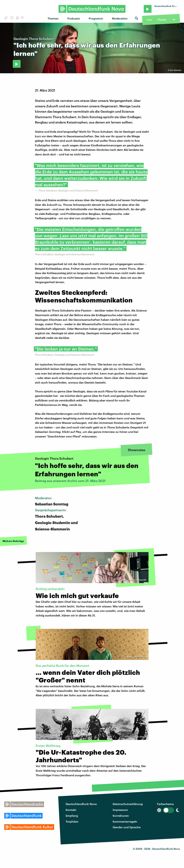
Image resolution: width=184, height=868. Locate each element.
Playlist (162, 20)
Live (149, 20)
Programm (96, 18)
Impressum (120, 810)
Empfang (72, 816)
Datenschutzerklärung (128, 804)
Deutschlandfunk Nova (81, 804)
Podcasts (74, 18)
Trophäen (72, 821)
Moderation (120, 18)
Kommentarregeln (125, 821)
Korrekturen (121, 816)
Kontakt (71, 810)
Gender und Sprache (127, 827)
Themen (53, 18)
